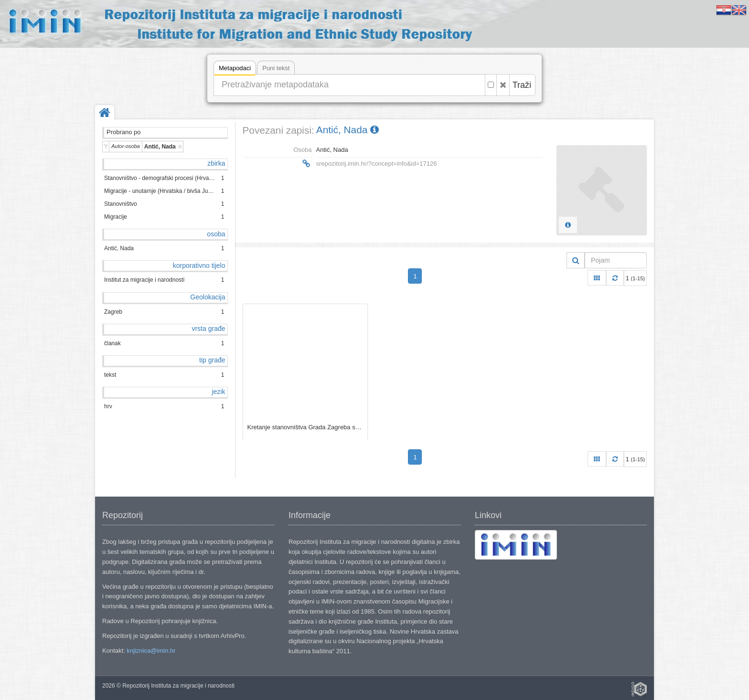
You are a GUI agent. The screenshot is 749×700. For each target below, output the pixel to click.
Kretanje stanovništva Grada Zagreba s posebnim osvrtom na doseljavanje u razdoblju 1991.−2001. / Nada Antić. (305, 427)
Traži (522, 85)
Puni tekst (276, 68)
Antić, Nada (348, 130)
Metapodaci (235, 69)
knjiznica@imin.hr (151, 651)
